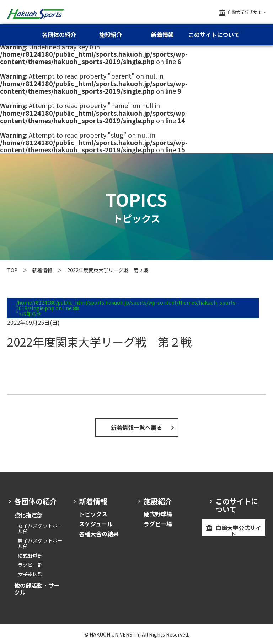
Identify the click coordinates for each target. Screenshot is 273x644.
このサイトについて (214, 35)
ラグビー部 (30, 565)
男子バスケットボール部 (40, 543)
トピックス (93, 514)
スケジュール (96, 524)
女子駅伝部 (30, 574)
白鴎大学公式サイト (247, 12)
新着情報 (42, 270)
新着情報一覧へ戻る (136, 427)
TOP (12, 270)
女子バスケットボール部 (40, 528)
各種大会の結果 (99, 534)
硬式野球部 (30, 555)
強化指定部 (28, 515)
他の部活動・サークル (37, 588)
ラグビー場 (158, 524)
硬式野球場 (158, 514)
